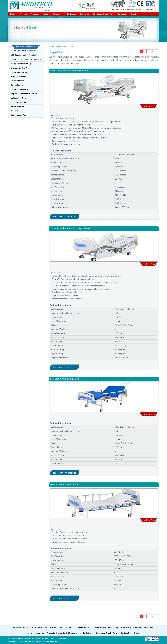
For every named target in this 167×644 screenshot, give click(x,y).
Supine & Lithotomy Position (24, 94)
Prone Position (18, 107)
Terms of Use (62, 638)
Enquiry (134, 14)
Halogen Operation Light (22, 64)
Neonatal (15, 111)
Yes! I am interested (64, 217)
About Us (23, 14)
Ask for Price (150, 106)
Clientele (56, 14)
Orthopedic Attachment (143, 628)
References (84, 14)
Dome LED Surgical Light (22, 59)
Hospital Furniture (19, 72)
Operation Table (18, 51)
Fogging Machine (18, 77)
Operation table (21, 628)
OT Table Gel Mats (20, 102)
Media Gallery (70, 14)
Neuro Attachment (19, 89)
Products (35, 14)
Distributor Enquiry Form (104, 14)
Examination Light (19, 68)
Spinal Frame (17, 85)
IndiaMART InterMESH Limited (45, 642)
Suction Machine (18, 81)
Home (13, 14)
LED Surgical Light (19, 55)
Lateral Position (18, 98)
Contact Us (123, 14)
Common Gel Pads (19, 115)
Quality (46, 14)
